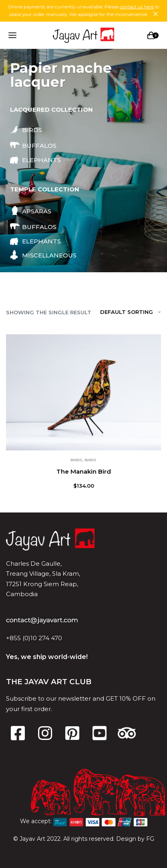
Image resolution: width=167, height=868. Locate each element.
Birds (76, 460)
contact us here (137, 7)
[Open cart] (153, 35)
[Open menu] (12, 35)
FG (150, 839)
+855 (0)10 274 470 (34, 638)
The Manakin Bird (84, 471)
